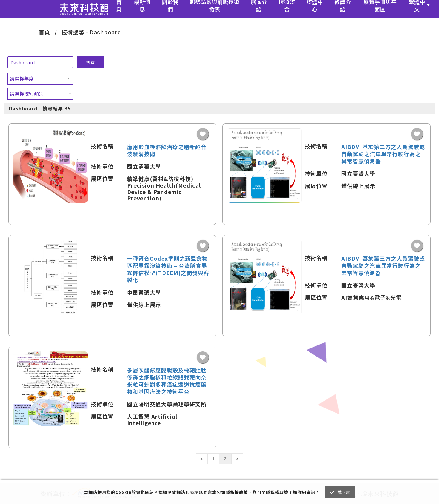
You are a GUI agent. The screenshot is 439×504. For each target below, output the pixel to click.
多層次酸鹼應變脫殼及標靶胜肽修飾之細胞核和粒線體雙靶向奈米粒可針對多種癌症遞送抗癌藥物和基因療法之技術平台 (167, 381)
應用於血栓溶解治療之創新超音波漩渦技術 (167, 150)
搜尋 (91, 62)
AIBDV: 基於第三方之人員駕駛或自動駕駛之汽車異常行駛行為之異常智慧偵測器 (383, 154)
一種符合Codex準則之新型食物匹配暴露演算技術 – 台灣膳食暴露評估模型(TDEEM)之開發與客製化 (168, 269)
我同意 (344, 492)
